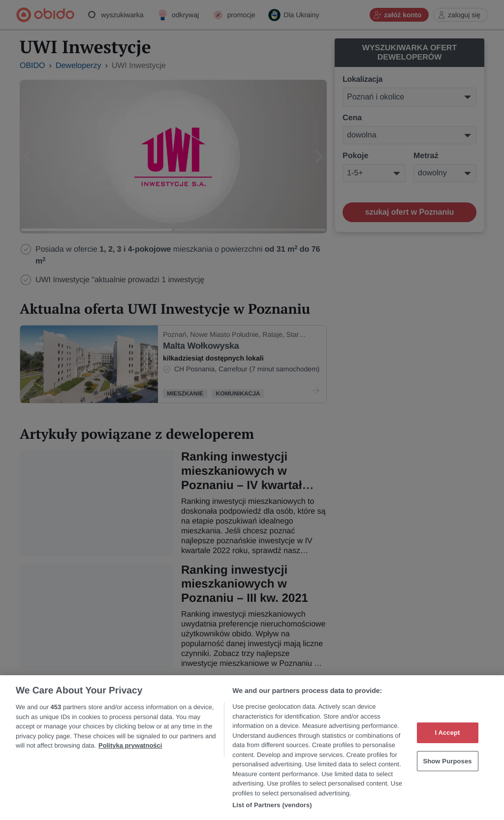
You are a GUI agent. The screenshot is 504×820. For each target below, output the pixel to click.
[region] (252, 748)
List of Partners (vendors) (272, 805)
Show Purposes (447, 761)
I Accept (447, 733)
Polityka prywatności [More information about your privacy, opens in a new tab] (130, 745)
